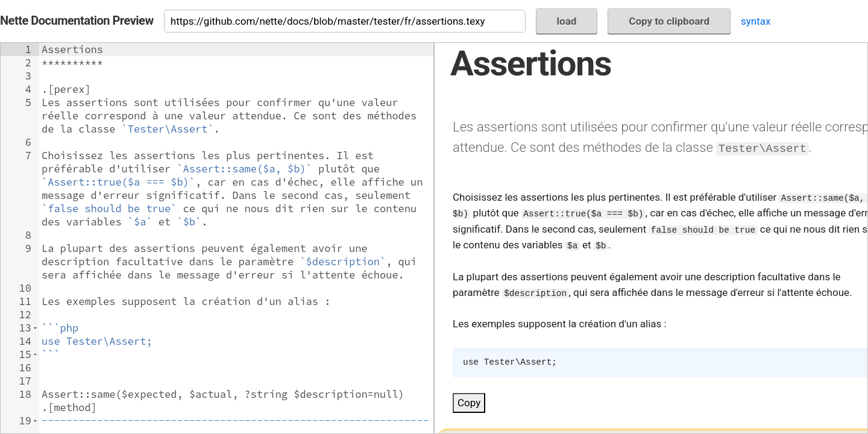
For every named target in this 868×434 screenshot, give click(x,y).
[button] (35, 328)
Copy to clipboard (669, 21)
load (567, 21)
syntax (756, 21)
